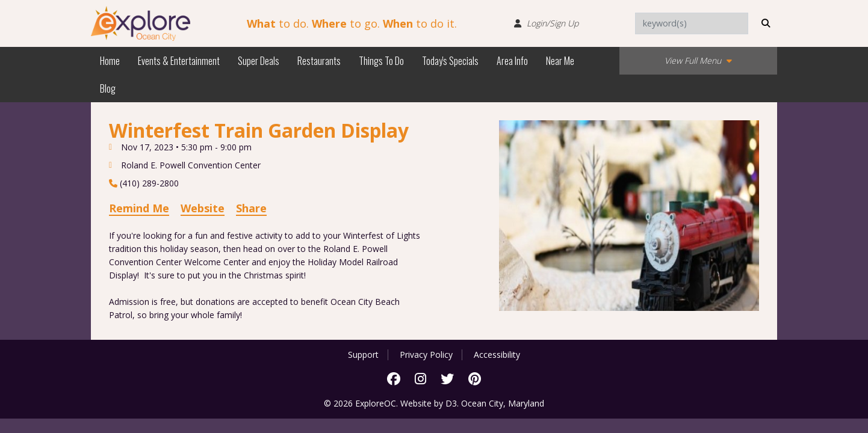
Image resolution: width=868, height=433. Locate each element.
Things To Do (381, 61)
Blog (108, 88)
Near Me (560, 61)
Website (203, 208)
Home (110, 61)
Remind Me (139, 208)
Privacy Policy (426, 355)
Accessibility (497, 355)
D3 (451, 403)
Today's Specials (450, 61)
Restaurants (319, 61)
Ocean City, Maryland (503, 403)
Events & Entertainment (179, 61)
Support (363, 355)
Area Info (512, 61)
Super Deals (259, 61)
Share (251, 208)
